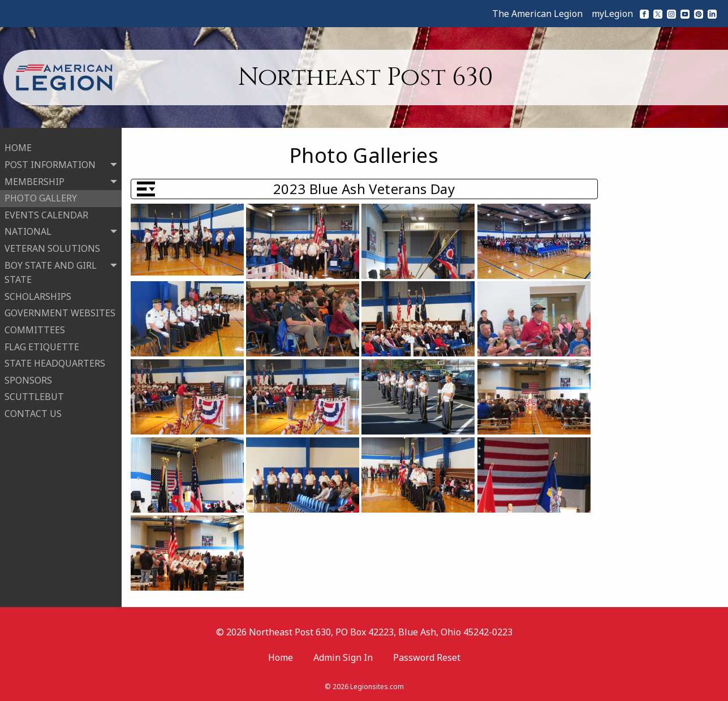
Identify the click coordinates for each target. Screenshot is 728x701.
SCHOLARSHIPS (38, 293)
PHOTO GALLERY (41, 195)
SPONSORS (28, 377)
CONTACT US (33, 410)
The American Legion (537, 14)
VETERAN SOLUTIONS (52, 245)
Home (281, 657)
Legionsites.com (377, 687)
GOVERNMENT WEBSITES (60, 310)
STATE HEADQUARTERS (55, 360)
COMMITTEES (35, 326)
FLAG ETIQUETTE (42, 343)
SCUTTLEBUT (34, 394)
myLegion (612, 14)
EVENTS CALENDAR (46, 212)
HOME (18, 145)
